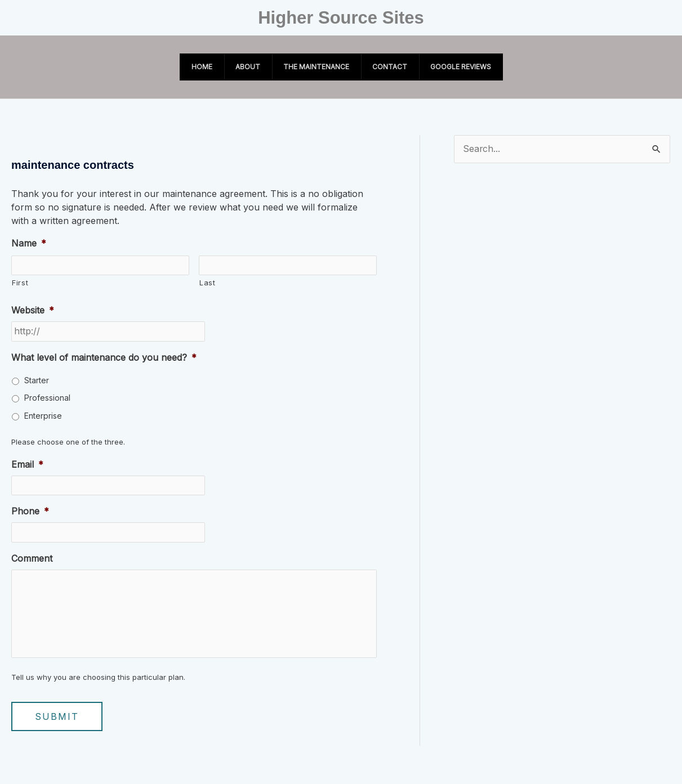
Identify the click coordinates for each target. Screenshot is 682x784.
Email (27, 464)
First (20, 283)
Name (29, 243)
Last (208, 283)
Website (33, 311)
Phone (30, 512)
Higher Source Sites (341, 18)
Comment (32, 559)
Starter (37, 381)
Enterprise (43, 416)
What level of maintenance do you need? (104, 358)
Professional (47, 398)
